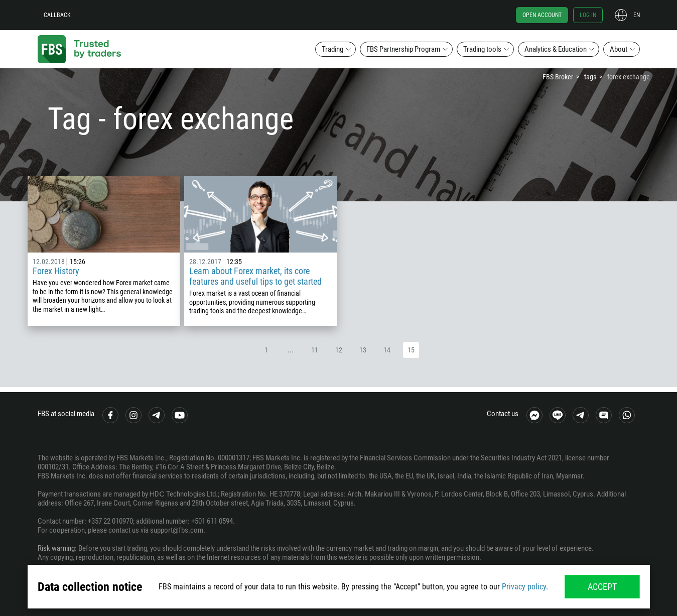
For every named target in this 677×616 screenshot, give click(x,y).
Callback (57, 15)
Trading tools (482, 49)
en (637, 15)
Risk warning (56, 548)
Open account (542, 15)
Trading (332, 49)
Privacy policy (524, 587)
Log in (588, 15)
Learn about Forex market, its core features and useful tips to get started (255, 276)
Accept (602, 587)
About (619, 49)
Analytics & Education (556, 49)
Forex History (56, 271)
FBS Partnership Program (403, 49)
